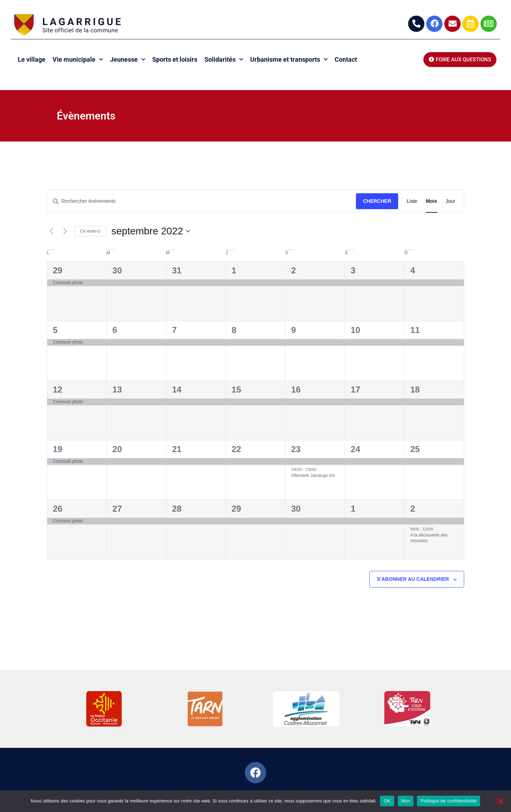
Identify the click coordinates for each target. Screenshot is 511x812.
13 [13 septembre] (117, 390)
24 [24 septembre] (355, 449)
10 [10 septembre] (355, 330)
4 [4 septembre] (413, 270)
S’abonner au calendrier (413, 579)
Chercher (377, 201)
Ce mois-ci (90, 231)
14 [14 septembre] (177, 390)
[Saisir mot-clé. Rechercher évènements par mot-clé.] (202, 201)
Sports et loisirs (175, 59)
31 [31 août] (177, 270)
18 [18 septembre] (415, 390)
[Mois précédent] (51, 231)
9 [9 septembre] (293, 330)
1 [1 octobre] (353, 509)
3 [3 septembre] (353, 270)
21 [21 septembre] (177, 449)
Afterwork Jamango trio (313, 475)
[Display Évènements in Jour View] (450, 201)
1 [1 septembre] (234, 270)
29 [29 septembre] (237, 509)
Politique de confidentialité (449, 801)
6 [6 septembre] (115, 330)
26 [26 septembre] (58, 509)
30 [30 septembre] (296, 509)
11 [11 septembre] (415, 330)
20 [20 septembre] (117, 449)
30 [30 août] (117, 270)
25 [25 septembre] (415, 449)
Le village (32, 59)
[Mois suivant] (65, 231)
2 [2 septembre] (293, 270)
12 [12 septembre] (58, 390)
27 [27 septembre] (117, 509)
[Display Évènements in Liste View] (412, 201)
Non (406, 801)
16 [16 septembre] (296, 390)
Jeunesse (128, 60)
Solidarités (224, 60)
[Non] (500, 801)
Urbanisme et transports (289, 60)
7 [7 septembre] (174, 330)
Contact (346, 59)
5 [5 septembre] (55, 330)
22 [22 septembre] (237, 449)
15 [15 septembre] (237, 390)
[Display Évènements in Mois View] (432, 201)
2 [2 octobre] (413, 509)
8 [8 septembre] (234, 330)
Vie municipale (78, 60)
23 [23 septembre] (296, 449)
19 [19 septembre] (58, 449)
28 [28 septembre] (177, 509)
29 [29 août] (58, 270)
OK (387, 801)
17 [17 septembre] (355, 390)
